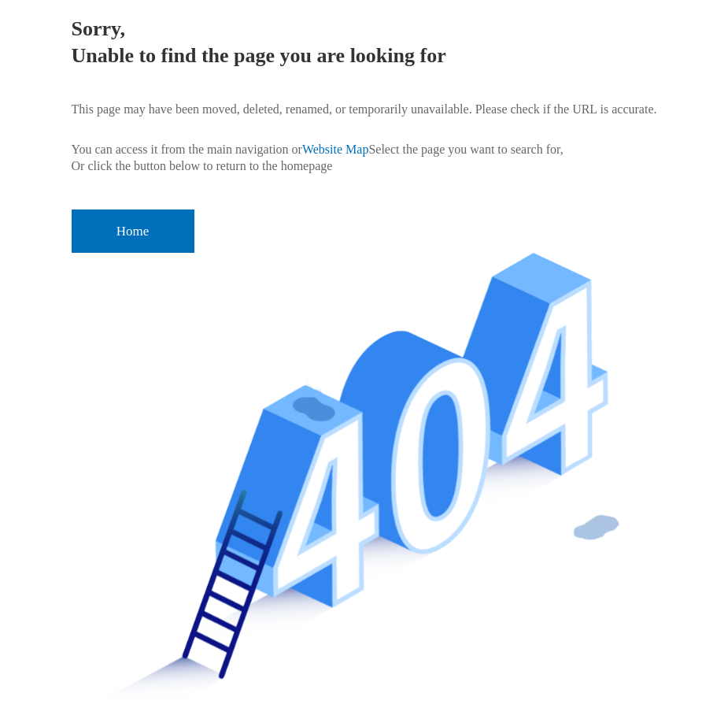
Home (133, 231)
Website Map (335, 149)
